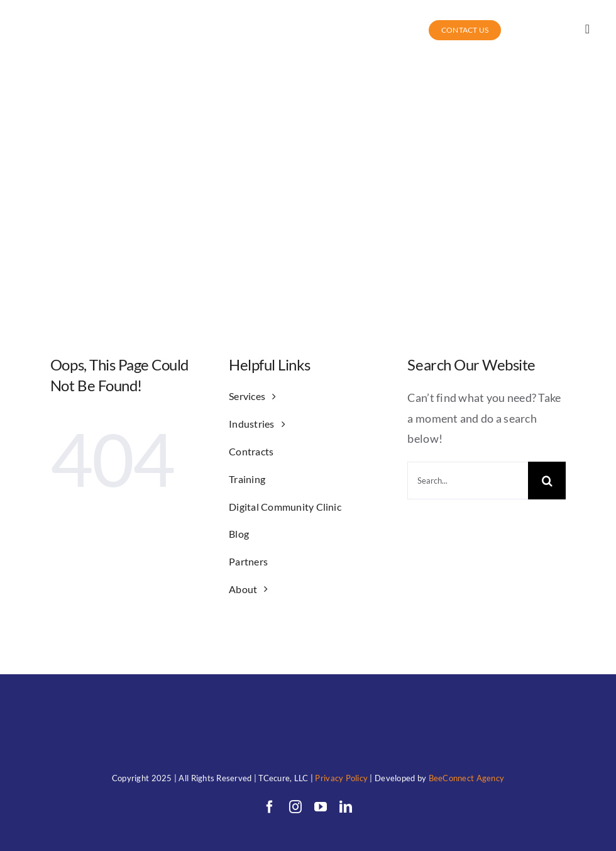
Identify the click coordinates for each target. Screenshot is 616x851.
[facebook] (270, 807)
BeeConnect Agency (467, 778)
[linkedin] (346, 807)
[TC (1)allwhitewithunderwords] (70, 17)
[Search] (547, 481)
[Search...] (468, 481)
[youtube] (321, 807)
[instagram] (295, 807)
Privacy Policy (341, 778)
